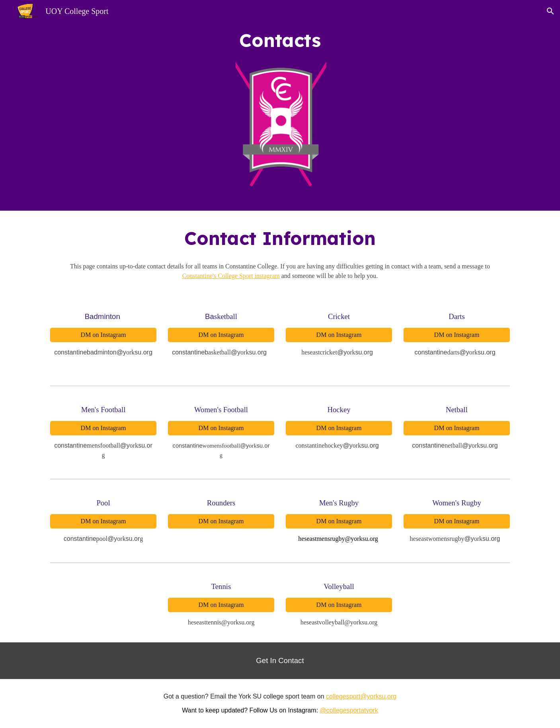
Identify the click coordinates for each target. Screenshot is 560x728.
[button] (550, 11)
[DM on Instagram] (103, 335)
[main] (280, 40)
